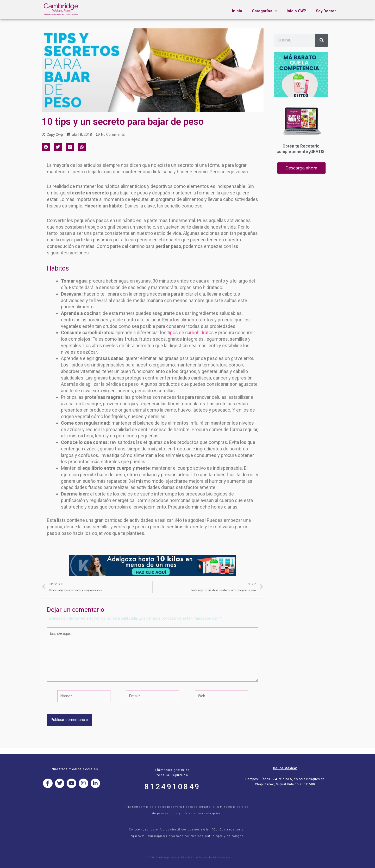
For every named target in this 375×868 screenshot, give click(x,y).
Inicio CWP (296, 11)
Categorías (264, 11)
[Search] (322, 40)
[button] (46, 148)
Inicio (237, 11)
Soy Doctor (326, 11)
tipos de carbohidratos (191, 333)
